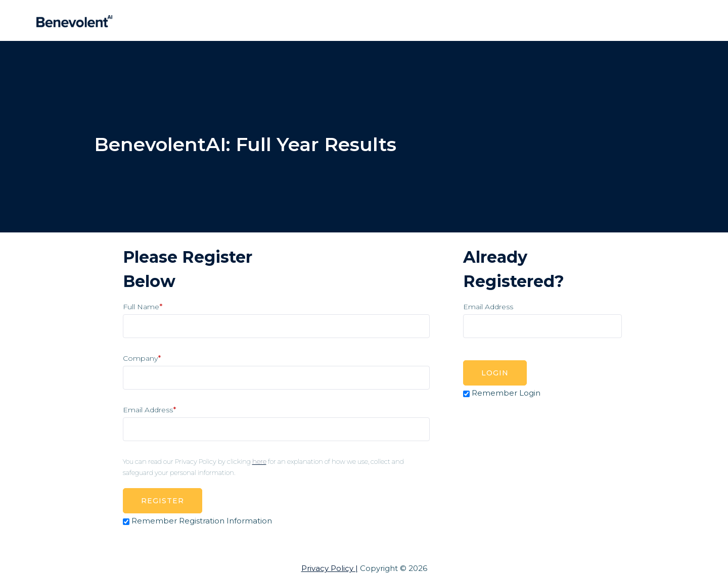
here (259, 461)
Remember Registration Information (202, 521)
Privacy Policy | (330, 568)
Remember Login (506, 393)
